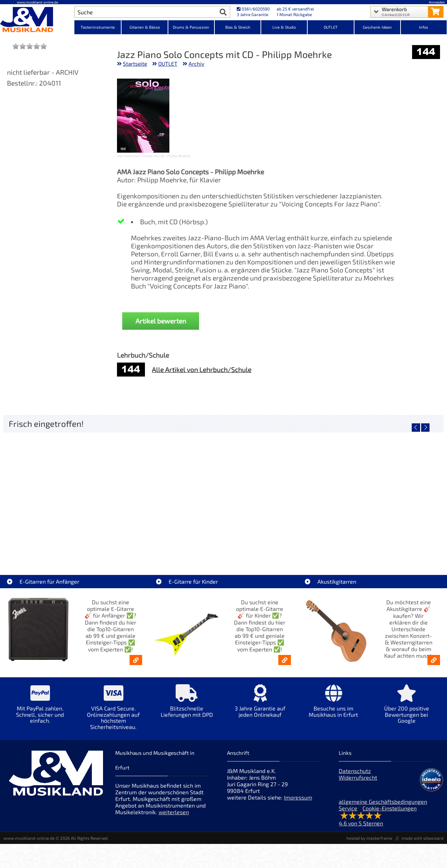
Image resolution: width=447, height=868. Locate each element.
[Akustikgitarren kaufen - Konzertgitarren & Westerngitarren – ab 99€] (434, 660)
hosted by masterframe (369, 838)
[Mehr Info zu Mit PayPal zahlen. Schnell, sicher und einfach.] (40, 709)
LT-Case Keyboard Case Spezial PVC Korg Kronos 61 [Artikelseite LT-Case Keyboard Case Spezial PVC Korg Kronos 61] (60, 542)
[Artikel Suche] (145, 12)
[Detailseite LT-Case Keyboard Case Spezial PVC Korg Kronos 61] (58, 492)
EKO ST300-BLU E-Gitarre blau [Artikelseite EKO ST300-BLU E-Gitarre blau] (389, 542)
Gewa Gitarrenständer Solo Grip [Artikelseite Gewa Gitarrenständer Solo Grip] (279, 542)
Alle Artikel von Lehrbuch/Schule (202, 369)
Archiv (196, 64)
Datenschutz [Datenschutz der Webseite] (355, 771)
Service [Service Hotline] (348, 808)
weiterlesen (174, 812)
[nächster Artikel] (425, 428)
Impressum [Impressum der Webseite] (298, 797)
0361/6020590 (253, 9)
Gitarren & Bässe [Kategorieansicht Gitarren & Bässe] (145, 27)
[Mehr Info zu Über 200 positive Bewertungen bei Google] (407, 709)
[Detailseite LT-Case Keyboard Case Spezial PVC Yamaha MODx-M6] (168, 492)
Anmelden (437, 2)
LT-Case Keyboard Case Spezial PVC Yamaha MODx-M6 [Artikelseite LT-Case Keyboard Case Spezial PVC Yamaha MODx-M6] (170, 542)
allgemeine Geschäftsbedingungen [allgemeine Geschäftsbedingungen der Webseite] (383, 801)
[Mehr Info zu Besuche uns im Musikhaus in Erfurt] (334, 706)
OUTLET (168, 64)
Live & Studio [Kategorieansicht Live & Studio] (284, 27)
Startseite (135, 64)
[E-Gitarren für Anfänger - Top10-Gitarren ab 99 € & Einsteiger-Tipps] (136, 660)
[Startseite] (37, 20)
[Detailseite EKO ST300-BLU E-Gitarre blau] (389, 492)
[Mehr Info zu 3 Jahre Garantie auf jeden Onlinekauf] (260, 706)
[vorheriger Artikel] (416, 428)
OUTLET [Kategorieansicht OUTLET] (331, 27)
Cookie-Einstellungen (390, 808)
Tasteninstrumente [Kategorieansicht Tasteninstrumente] (98, 27)
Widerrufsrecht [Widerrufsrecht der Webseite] (358, 777)
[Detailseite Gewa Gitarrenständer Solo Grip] (279, 492)
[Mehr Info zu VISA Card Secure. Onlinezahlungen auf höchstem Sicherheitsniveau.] (113, 712)
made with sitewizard (423, 838)
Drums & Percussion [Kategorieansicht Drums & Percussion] (191, 27)
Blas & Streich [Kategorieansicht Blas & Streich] (238, 27)
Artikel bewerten (161, 321)
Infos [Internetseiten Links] (424, 27)
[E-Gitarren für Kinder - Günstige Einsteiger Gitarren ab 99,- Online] (285, 660)
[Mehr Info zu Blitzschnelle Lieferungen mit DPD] (187, 706)
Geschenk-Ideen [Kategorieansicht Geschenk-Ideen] (377, 27)
